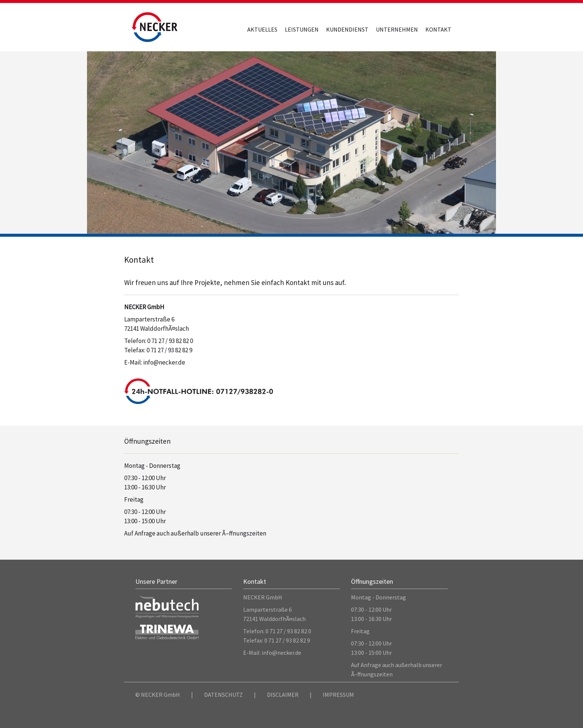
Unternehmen (397, 29)
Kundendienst (347, 29)
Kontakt (438, 29)
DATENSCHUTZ (223, 695)
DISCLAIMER (283, 695)
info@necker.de (164, 362)
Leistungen (302, 29)
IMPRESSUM (338, 695)
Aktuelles (262, 29)
